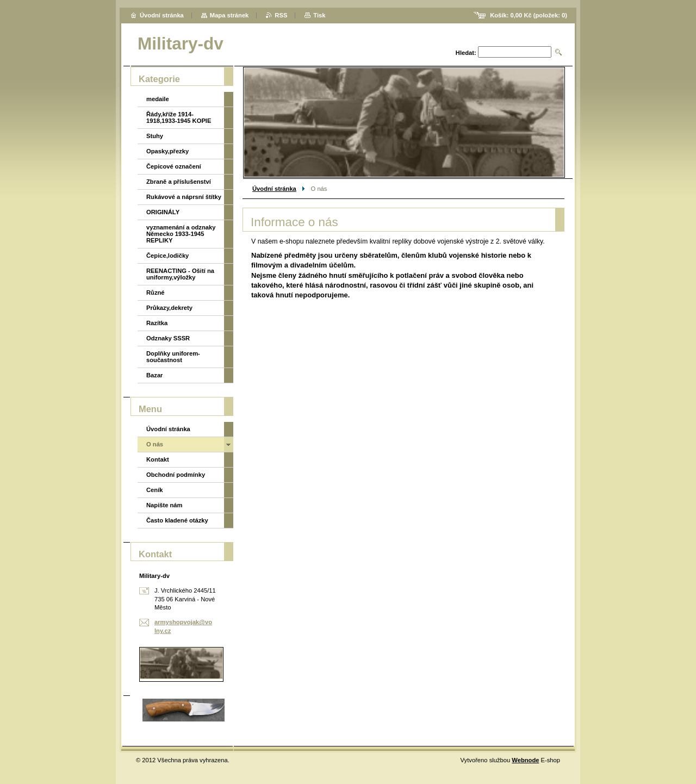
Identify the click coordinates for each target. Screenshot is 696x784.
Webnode (525, 760)
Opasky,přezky (167, 151)
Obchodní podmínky (176, 475)
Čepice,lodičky (167, 256)
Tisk (319, 15)
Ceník (154, 490)
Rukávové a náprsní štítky (184, 197)
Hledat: (466, 53)
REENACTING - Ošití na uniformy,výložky (180, 274)
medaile (158, 99)
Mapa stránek (229, 15)
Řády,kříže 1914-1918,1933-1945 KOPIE (179, 117)
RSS (281, 15)
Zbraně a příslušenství (179, 182)
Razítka (157, 323)
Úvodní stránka (274, 189)
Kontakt (158, 459)
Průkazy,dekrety (169, 308)
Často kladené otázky (177, 520)
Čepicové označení (174, 166)
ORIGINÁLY (163, 212)
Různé (156, 293)
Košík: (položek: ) (529, 15)
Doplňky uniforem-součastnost (173, 357)
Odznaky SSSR (168, 338)
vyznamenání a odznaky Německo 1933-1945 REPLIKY (181, 234)
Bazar (154, 375)
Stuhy (155, 136)
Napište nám (164, 505)
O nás (155, 444)
